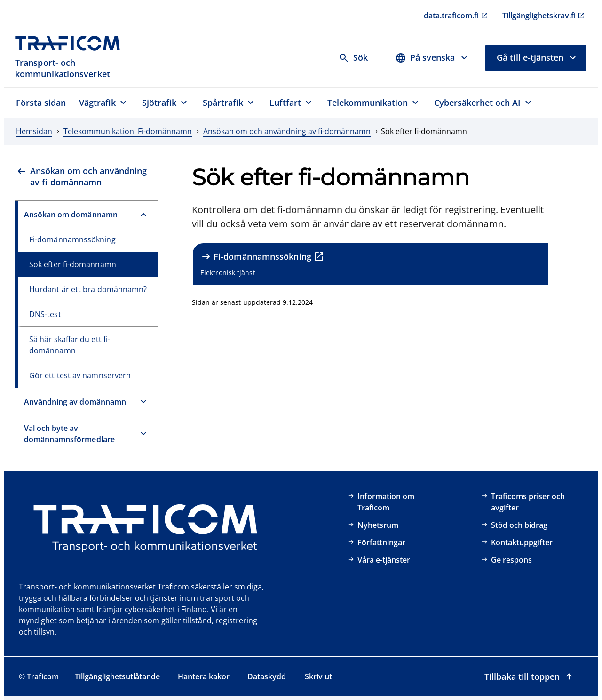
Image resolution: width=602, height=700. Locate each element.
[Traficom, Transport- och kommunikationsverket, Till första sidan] (73, 58)
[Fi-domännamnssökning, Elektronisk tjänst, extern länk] (371, 264)
